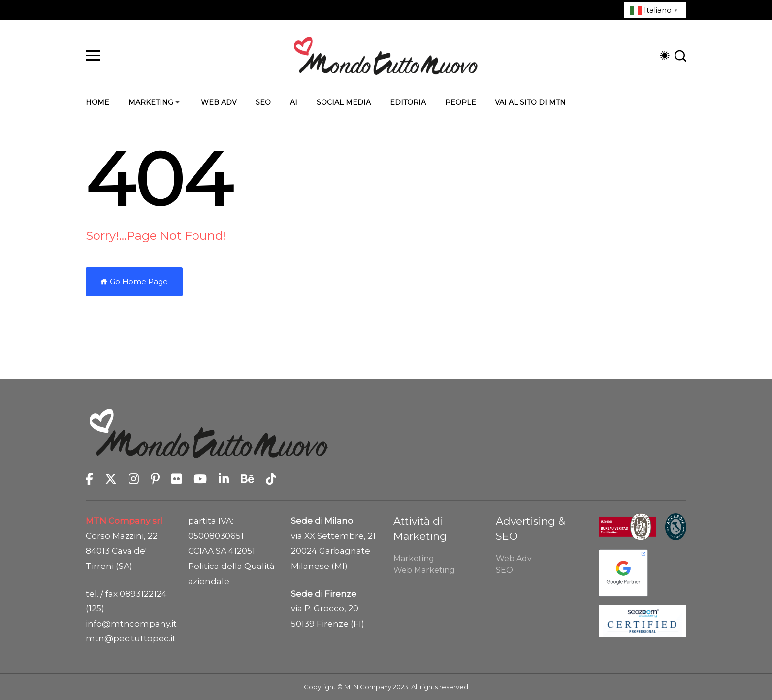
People (461, 102)
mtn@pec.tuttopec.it (129, 638)
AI (294, 102)
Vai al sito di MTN (530, 102)
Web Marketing (424, 570)
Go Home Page (134, 282)
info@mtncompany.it (129, 624)
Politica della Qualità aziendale (231, 574)
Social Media (344, 102)
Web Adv (219, 102)
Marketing (151, 102)
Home (97, 102)
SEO (263, 102)
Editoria (408, 102)
